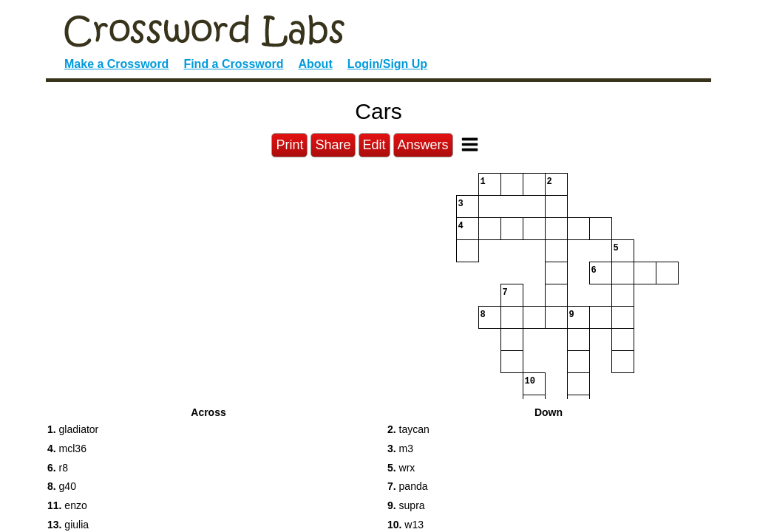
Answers (423, 145)
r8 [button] (58, 468)
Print (289, 145)
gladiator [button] (73, 429)
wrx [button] (401, 468)
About (316, 64)
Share (333, 145)
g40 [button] (62, 486)
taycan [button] (408, 429)
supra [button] (406, 505)
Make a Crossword (116, 64)
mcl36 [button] (67, 449)
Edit (374, 145)
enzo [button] (67, 505)
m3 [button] (400, 449)
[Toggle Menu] (470, 144)
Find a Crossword (233, 64)
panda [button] (408, 486)
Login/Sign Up (387, 64)
